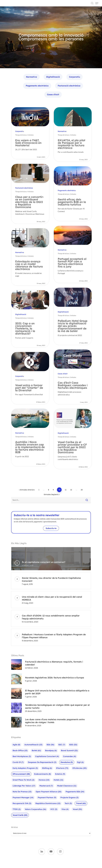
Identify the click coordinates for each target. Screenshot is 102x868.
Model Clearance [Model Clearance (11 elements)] (67, 786)
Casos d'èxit (53, 94)
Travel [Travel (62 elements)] (81, 803)
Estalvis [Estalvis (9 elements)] (60, 774)
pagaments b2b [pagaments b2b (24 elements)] (75, 792)
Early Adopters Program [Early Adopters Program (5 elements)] (25, 768)
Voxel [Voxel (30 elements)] (77, 809)
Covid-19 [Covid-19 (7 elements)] (18, 762)
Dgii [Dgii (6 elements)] (80, 762)
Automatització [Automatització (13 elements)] (33, 745)
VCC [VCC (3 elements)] (54, 809)
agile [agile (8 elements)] (16, 745)
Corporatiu (75, 77)
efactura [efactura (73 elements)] (62, 768)
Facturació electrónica (69, 86)
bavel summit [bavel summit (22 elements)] (69, 750)
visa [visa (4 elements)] (65, 809)
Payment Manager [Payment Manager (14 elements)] (23, 797)
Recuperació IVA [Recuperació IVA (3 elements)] (22, 803)
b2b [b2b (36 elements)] (50, 745)
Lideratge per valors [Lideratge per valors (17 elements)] (24, 786)
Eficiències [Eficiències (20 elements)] (80, 768)
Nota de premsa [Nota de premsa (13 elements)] (22, 792)
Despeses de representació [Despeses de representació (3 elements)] (42, 762)
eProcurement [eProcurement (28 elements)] (21, 774)
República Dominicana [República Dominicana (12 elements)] (48, 803)
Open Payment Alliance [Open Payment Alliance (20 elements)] (49, 792)
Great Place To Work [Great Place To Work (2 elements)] (24, 780)
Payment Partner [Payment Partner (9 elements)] (47, 797)
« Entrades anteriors (27, 490)
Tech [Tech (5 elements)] (68, 803)
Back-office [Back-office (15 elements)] (20, 750)
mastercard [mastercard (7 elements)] (46, 786)
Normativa (31, 77)
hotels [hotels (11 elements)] (58, 780)
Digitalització (53, 77)
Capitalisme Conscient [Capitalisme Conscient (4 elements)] (47, 756)
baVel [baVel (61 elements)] (36, 750)
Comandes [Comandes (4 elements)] (70, 756)
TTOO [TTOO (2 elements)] (17, 809)
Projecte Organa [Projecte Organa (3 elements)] (69, 797)
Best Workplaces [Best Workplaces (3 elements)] (22, 756)
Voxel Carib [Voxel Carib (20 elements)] (20, 815)
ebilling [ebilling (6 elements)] (47, 768)
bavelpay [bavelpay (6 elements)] (51, 750)
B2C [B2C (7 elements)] (62, 745)
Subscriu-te (51, 528)
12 (71, 490)
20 (82, 490)
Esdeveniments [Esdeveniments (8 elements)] (42, 774)
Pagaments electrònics (37, 86)
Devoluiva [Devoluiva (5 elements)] (67, 762)
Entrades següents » (52, 494)
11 (66, 490)
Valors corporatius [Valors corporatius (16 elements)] (35, 809)
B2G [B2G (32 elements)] (73, 745)
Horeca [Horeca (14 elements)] (44, 780)
